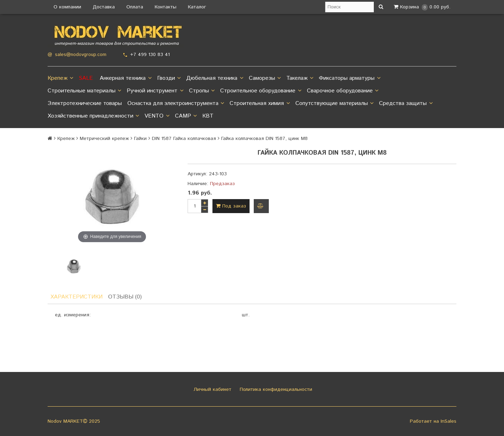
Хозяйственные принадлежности (93, 116)
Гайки (140, 139)
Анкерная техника (125, 78)
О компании (67, 7)
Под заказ (231, 206)
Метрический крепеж (104, 139)
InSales (449, 421)
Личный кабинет (212, 389)
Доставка (104, 7)
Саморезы (265, 78)
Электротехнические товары (85, 103)
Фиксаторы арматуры (349, 78)
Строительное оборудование (261, 91)
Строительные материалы (84, 91)
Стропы (202, 91)
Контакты (166, 7)
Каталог (197, 7)
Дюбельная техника (215, 78)
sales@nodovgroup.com (81, 55)
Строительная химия (260, 104)
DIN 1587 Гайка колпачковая (184, 139)
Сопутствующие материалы (334, 104)
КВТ (208, 116)
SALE (86, 78)
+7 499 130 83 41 (150, 55)
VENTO (157, 116)
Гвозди (169, 78)
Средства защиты (406, 104)
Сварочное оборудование (343, 91)
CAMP (186, 116)
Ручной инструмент (155, 91)
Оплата (135, 7)
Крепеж (60, 78)
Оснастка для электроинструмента (176, 104)
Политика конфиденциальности (275, 389)
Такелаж (300, 78)
